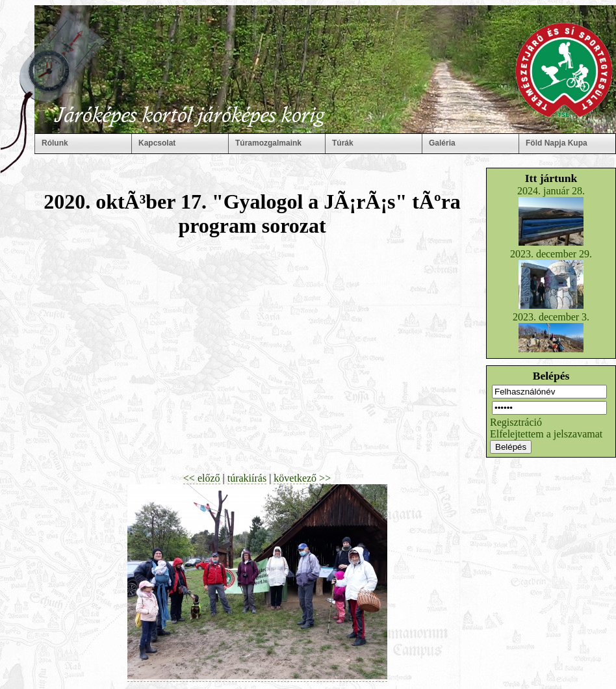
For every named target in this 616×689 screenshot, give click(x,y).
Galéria (442, 143)
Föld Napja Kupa (557, 143)
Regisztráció (516, 422)
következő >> (302, 478)
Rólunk (55, 143)
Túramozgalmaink (268, 143)
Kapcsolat (157, 143)
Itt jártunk (551, 178)
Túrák (343, 143)
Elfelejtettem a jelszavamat (546, 434)
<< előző (202, 478)
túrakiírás (247, 478)
